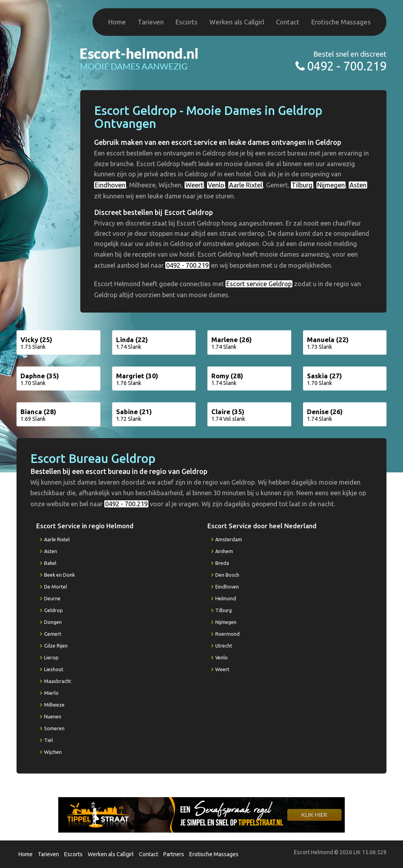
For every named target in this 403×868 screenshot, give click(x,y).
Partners (174, 854)
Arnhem (224, 551)
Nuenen (53, 716)
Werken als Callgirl (237, 22)
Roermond (227, 634)
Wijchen (53, 752)
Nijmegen (331, 185)
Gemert (53, 634)
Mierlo (51, 693)
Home (117, 22)
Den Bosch (227, 575)
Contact (288, 22)
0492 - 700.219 (347, 66)
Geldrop (54, 610)
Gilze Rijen (56, 646)
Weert (194, 185)
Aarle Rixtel (246, 185)
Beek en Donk (59, 575)
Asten (358, 185)
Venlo (216, 185)
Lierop (51, 657)
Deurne (52, 598)
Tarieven (151, 22)
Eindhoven (110, 185)
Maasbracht (58, 681)
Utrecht (224, 646)
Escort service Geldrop (259, 284)
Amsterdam (229, 539)
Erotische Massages (341, 22)
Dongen (53, 622)
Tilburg (302, 185)
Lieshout (54, 669)
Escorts (187, 22)
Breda (222, 563)
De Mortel (55, 587)
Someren (54, 728)
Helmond (226, 598)
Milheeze (54, 705)
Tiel (48, 740)
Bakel (50, 563)
